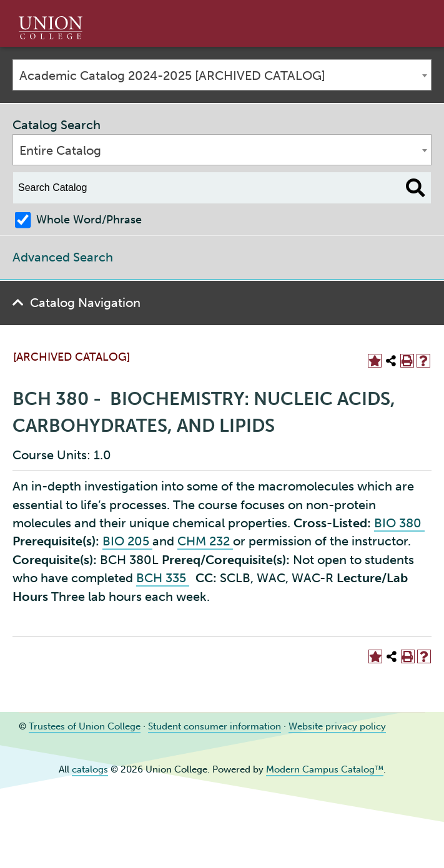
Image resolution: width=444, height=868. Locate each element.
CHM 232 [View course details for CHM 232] (205, 541)
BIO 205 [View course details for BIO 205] (127, 541)
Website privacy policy (337, 726)
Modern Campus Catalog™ (325, 769)
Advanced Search (63, 257)
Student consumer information (215, 726)
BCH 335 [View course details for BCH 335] (163, 578)
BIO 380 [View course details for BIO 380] (399, 523)
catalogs (90, 769)
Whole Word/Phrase (89, 220)
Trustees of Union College (85, 726)
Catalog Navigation (85, 303)
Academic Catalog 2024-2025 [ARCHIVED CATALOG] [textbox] (172, 76)
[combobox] (222, 75)
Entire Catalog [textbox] (60, 150)
